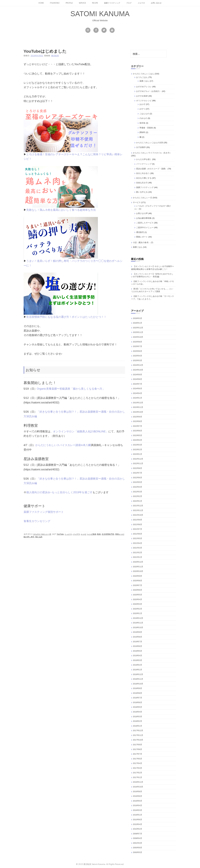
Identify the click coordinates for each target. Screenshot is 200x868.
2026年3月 (137, 318)
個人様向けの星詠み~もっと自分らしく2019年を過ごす (59, 492)
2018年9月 (137, 688)
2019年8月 (137, 637)
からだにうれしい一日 (42, 534)
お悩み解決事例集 (144, 218)
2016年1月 (137, 815)
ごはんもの (144, 114)
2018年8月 (137, 693)
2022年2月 (137, 496)
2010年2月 (137, 829)
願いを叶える (142, 192)
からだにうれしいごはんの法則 (150, 143)
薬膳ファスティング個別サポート (44, 512)
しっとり (68, 534)
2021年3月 (137, 548)
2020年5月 (137, 595)
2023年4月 (137, 440)
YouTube (60, 534)
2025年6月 (137, 351)
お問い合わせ (156, 3)
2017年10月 (138, 740)
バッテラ (76, 534)
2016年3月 (137, 810)
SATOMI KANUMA (100, 14)
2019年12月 (138, 618)
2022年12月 (138, 459)
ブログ (129, 3)
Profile (69, 3)
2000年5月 (137, 852)
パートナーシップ (144, 164)
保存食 (142, 123)
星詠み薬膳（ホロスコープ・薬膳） (152, 169)
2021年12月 (138, 506)
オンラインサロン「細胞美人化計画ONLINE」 (81, 431)
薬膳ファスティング (112, 3)
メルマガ (141, 3)
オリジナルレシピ (144, 101)
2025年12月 (138, 328)
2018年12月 (138, 674)
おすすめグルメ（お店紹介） (149, 91)
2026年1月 (137, 323)
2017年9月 (137, 745)
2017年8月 (137, 749)
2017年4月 (137, 763)
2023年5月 (137, 435)
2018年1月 (137, 726)
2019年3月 (137, 660)
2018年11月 (138, 679)
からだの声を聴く (144, 159)
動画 (99, 534)
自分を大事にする (144, 178)
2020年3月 (137, 604)
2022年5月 (137, 482)
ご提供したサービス (145, 223)
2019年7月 (137, 642)
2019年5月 (137, 651)
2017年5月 (137, 759)
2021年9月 (137, 520)
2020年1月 (137, 613)
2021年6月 (137, 534)
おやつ (142, 109)
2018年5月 (137, 707)
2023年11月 (138, 407)
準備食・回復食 (146, 128)
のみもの (143, 118)
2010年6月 (137, 820)
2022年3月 (137, 492)
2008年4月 (137, 838)
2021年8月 (137, 524)
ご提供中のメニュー (145, 227)
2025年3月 (137, 360)
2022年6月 (137, 478)
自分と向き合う (143, 173)
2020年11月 (138, 567)
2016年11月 (138, 782)
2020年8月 (137, 581)
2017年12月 (138, 730)
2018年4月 (137, 712)
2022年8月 (137, 468)
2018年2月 (137, 721)
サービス (137, 202)
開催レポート (142, 237)
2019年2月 (137, 665)
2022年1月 (137, 501)
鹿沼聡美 (55, 56)
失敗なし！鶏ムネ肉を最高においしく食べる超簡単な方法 (61, 210)
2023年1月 (137, 454)
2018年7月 (137, 698)
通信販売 (140, 232)
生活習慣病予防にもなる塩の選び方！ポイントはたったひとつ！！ (66, 317)
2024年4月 (137, 393)
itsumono (55, 3)
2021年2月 (137, 553)
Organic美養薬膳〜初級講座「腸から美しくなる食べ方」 (71, 389)
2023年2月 (137, 450)
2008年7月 (137, 834)
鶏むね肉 (39, 537)
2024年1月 (137, 398)
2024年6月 (137, 389)
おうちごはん (142, 77)
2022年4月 (137, 487)
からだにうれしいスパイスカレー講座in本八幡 (63, 445)
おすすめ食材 (142, 96)
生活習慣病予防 (108, 534)
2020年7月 (137, 585)
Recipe (95, 3)
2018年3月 (137, 717)
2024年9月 (137, 375)
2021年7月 (137, 529)
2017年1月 (137, 777)
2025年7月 (137, 346)
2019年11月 (138, 623)
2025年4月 (137, 356)
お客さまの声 (142, 213)
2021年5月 (137, 538)
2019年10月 (138, 627)
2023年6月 (137, 431)
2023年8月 (137, 421)
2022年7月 (137, 473)
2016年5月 (137, 801)
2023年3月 (137, 445)
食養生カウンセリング (37, 521)
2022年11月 (138, 463)
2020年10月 (138, 571)
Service (82, 3)
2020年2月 (137, 609)
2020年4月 (137, 599)
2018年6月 (137, 702)
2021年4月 (137, 543)
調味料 (142, 132)
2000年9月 (137, 848)
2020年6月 (137, 590)
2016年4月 (137, 805)
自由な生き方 (142, 183)
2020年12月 (138, 562)
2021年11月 (138, 510)
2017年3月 (137, 768)
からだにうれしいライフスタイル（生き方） (152, 153)
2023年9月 (137, 417)
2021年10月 (138, 515)
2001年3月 (137, 843)
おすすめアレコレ (144, 87)
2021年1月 (137, 557)
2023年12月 (138, 403)
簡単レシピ (120, 534)
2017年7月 (137, 754)
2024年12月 (138, 365)
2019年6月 (137, 646)
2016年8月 (137, 791)
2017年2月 (137, 773)
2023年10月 (138, 412)
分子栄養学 (141, 147)
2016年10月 (138, 787)
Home (41, 3)
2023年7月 (137, 426)
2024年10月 (138, 370)
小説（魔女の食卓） (142, 242)
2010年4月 (137, 824)
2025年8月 (137, 342)
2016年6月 (137, 796)
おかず (142, 104)
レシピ (84, 534)
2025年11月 (138, 332)
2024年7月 (137, 384)
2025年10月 (138, 337)
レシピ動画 (92, 534)
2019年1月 (137, 670)
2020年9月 (137, 576)
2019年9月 (137, 632)
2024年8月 (137, 379)
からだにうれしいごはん (144, 74)
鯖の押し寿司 (29, 537)
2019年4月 (137, 656)
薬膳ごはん (144, 81)
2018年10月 (138, 684)
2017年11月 (138, 735)
